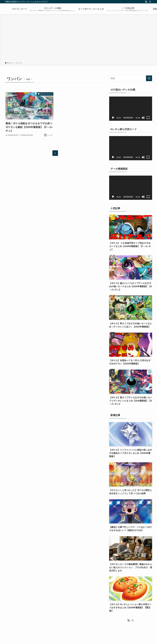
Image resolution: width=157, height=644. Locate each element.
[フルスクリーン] (148, 118)
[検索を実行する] (149, 78)
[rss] (146, 2)
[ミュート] (143, 118)
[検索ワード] (131, 78)
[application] (131, 109)
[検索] (150, 2)
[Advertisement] (78, 39)
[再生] (113, 118)
